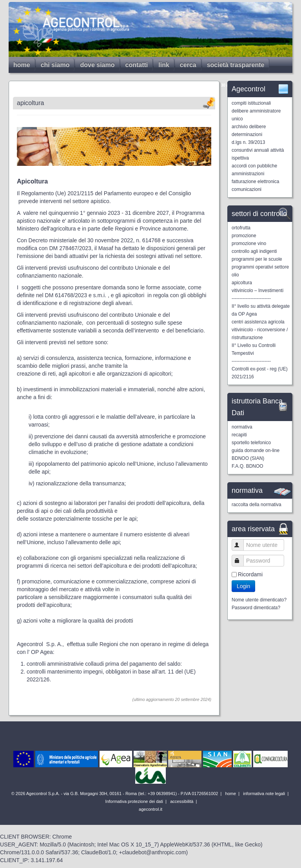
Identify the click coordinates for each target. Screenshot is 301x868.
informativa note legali (263, 794)
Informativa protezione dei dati (134, 801)
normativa (242, 427)
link (164, 65)
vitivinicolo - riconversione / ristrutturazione (260, 334)
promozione (244, 236)
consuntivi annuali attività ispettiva (258, 154)
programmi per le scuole (257, 259)
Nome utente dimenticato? (259, 600)
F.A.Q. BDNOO (248, 466)
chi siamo (55, 65)
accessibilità (181, 801)
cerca (188, 65)
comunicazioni (247, 189)
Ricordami (250, 574)
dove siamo (97, 65)
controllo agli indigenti (254, 251)
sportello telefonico (251, 443)
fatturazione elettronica (255, 182)
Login (243, 586)
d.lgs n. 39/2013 (248, 142)
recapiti (239, 435)
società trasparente (236, 65)
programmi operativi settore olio (260, 271)
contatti (137, 65)
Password (241, 560)
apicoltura (242, 283)
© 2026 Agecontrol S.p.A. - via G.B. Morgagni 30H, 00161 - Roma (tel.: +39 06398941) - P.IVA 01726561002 (115, 794)
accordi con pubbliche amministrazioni (254, 170)
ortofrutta (241, 228)
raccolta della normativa (257, 505)
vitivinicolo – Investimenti (257, 291)
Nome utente (241, 545)
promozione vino (249, 243)
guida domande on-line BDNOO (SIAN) (256, 454)
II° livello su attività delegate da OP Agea (261, 310)
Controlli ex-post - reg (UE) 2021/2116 (260, 373)
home (22, 65)
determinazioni (247, 134)
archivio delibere (249, 127)
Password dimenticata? (256, 608)
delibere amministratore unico (256, 115)
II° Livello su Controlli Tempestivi (254, 349)
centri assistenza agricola (258, 322)
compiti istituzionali (251, 103)
